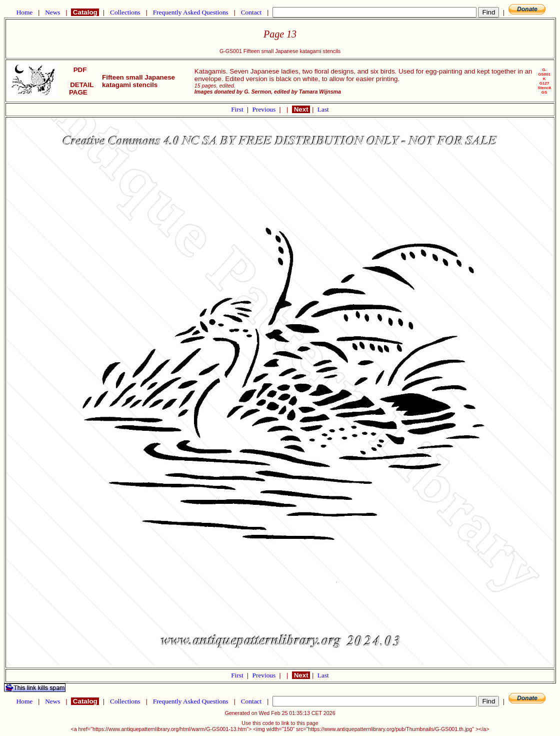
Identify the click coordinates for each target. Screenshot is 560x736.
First (238, 109)
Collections (125, 12)
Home (24, 12)
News (53, 12)
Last (323, 109)
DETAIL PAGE (80, 89)
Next (301, 109)
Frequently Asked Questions (190, 12)
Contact (251, 12)
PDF (80, 70)
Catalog (85, 12)
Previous (265, 109)
